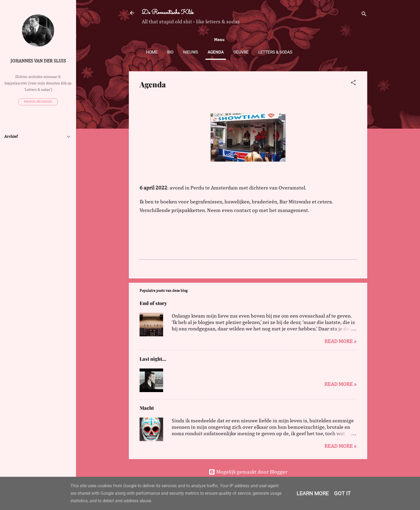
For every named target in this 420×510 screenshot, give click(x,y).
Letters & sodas (275, 52)
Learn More (313, 493)
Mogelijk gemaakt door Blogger (248, 472)
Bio (170, 52)
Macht (147, 408)
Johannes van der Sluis (38, 61)
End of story (153, 303)
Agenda (216, 52)
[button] (353, 83)
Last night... (153, 359)
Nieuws (190, 52)
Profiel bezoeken (38, 102)
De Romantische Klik (168, 13)
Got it (342, 493)
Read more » (340, 341)
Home (152, 52)
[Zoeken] (364, 15)
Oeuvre (241, 52)
